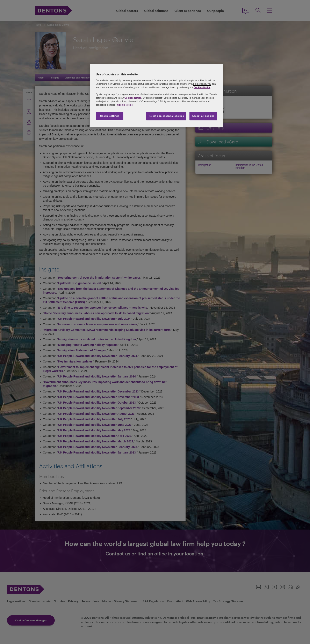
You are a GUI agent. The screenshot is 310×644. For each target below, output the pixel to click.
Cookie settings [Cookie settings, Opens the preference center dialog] (110, 116)
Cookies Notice (202, 87)
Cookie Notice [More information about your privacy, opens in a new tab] (125, 105)
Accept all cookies (203, 116)
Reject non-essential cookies (166, 116)
